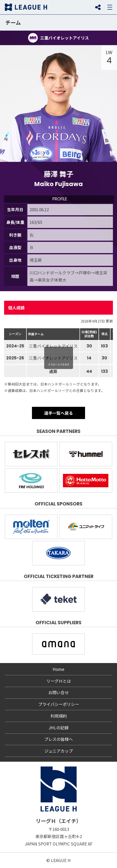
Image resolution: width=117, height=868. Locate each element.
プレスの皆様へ (58, 739)
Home (58, 669)
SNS (98, 7)
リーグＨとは (59, 681)
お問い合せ (58, 692)
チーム (13, 22)
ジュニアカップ (59, 751)
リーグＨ (26, 7)
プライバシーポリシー (59, 704)
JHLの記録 (58, 728)
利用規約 (59, 716)
